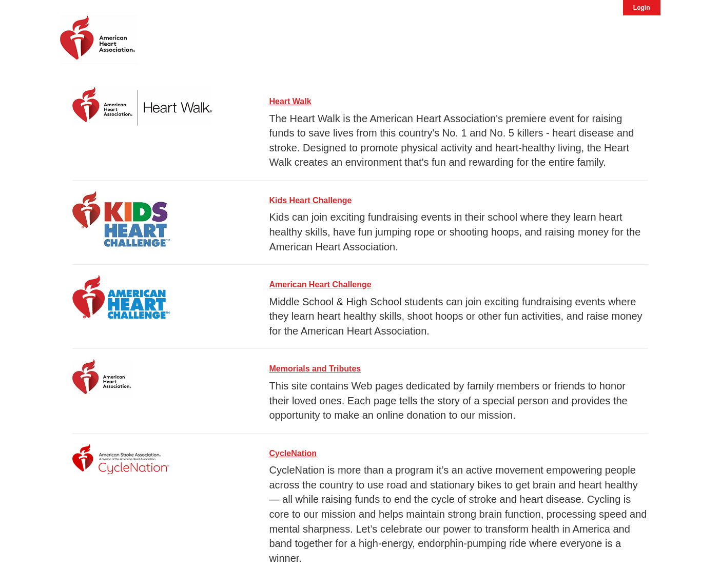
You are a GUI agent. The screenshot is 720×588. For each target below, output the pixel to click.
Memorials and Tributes (315, 369)
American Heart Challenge (320, 285)
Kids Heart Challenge (311, 200)
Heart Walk (290, 101)
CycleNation (293, 453)
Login (642, 8)
